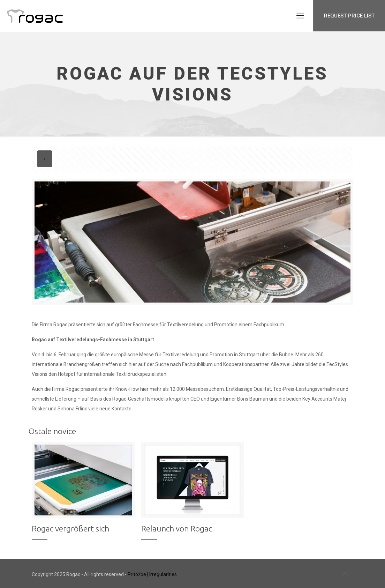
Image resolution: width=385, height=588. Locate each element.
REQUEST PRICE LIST (349, 16)
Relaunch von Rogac (177, 529)
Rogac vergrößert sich (70, 529)
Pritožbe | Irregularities (152, 574)
